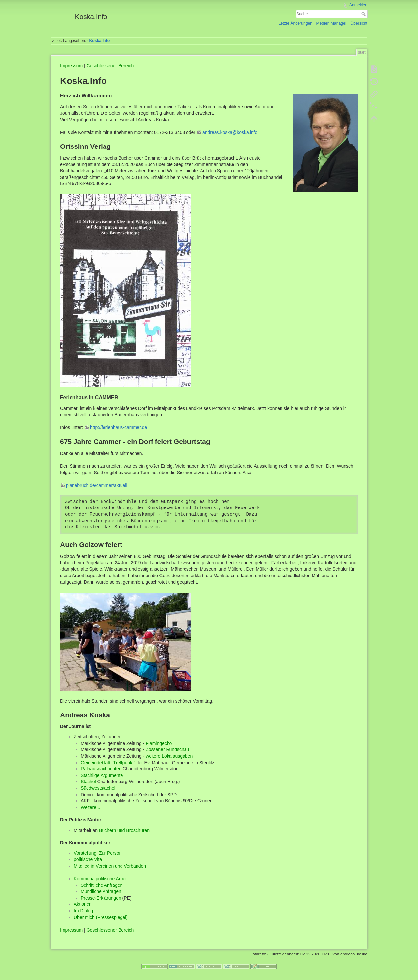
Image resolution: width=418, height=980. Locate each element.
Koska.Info (100, 41)
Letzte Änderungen (296, 23)
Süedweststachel (98, 788)
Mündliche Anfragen (101, 891)
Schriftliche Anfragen (102, 885)
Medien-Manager (331, 23)
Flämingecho (159, 743)
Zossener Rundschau (167, 749)
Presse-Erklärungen (101, 898)
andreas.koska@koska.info (230, 132)
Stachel (88, 782)
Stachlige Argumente (102, 775)
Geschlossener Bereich (110, 66)
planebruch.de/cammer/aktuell (97, 485)
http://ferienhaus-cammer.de (119, 427)
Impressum (71, 66)
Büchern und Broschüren (124, 830)
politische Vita (88, 859)
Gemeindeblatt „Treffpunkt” (108, 763)
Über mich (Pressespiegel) (101, 917)
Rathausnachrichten (101, 769)
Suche (364, 14)
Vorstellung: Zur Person (98, 853)
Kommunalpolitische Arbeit (101, 879)
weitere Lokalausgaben (169, 756)
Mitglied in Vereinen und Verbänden (110, 866)
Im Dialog (83, 911)
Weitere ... (91, 807)
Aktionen (83, 904)
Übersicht (359, 23)
